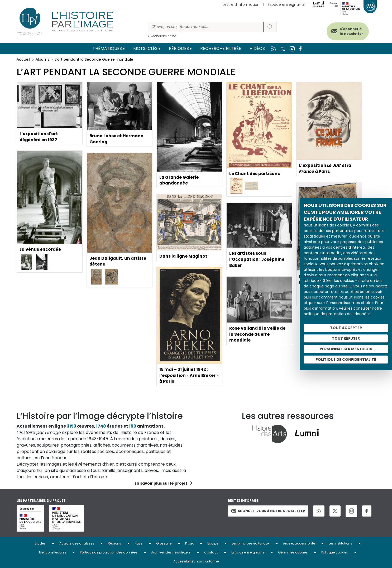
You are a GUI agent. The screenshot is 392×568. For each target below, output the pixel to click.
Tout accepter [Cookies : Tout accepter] (346, 328)
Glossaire (164, 543)
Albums (42, 59)
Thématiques (107, 48)
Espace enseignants (286, 4)
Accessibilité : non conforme (196, 561)
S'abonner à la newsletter (350, 31)
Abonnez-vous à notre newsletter (268, 511)
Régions (114, 543)
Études (40, 543)
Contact (211, 552)
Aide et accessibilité (299, 543)
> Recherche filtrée (162, 36)
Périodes (179, 48)
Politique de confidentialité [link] (346, 359)
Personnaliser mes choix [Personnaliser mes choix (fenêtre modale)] (346, 349)
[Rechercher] (206, 27)
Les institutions (340, 543)
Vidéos (257, 48)
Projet (189, 543)
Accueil (23, 59)
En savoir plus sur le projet (161, 483)
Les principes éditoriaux (251, 543)
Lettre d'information (241, 4)
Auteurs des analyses (77, 543)
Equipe (213, 543)
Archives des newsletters (171, 552)
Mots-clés (145, 48)
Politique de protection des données (109, 552)
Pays (139, 543)
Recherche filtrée (221, 48)
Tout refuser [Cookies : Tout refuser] (346, 338)
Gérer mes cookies (293, 552)
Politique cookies (335, 552)
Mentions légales (53, 552)
